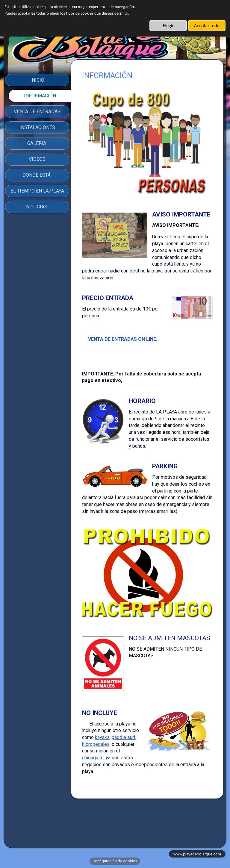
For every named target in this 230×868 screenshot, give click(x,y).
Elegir (168, 26)
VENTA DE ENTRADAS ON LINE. (123, 339)
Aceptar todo (207, 26)
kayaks (102, 737)
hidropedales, (96, 744)
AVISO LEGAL (115, 824)
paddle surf (124, 737)
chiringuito (93, 758)
